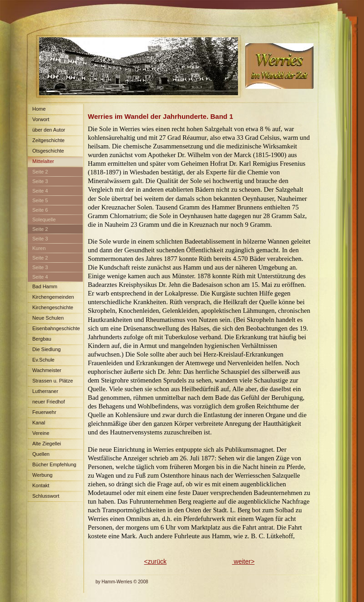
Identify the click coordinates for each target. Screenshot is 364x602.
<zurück (155, 561)
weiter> (243, 561)
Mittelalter (43, 161)
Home (39, 109)
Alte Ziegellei (47, 444)
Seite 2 (40, 172)
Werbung (42, 475)
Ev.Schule (43, 360)
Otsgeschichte (48, 151)
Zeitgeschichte (48, 140)
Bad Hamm (45, 286)
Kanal (39, 423)
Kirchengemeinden (53, 297)
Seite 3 (40, 181)
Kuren (39, 248)
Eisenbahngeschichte (56, 328)
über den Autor (49, 130)
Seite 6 (40, 210)
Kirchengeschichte (53, 307)
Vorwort (41, 119)
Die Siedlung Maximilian (44, 351)
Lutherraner (45, 391)
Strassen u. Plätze (53, 381)
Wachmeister (47, 370)
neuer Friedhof (49, 402)
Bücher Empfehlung (54, 464)
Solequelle (44, 219)
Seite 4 (40, 191)
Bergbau (42, 339)
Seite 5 (40, 200)
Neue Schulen (48, 318)
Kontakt (41, 485)
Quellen (41, 454)
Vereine (41, 433)
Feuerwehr (44, 412)
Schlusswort (46, 496)
